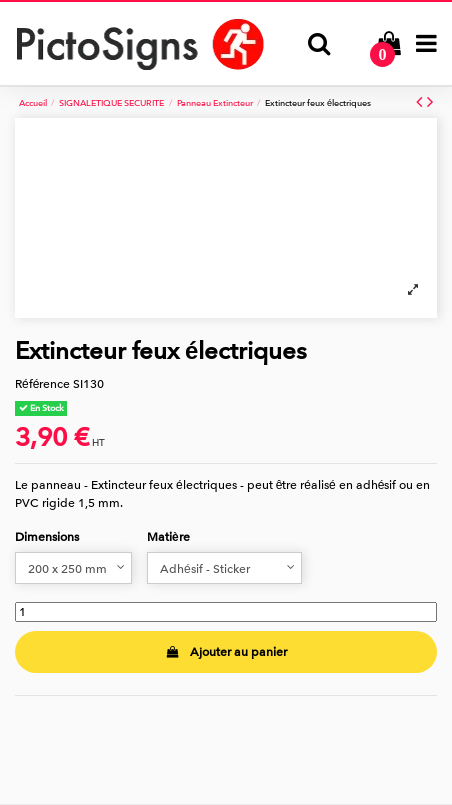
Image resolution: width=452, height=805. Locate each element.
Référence (42, 384)
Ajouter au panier (225, 652)
